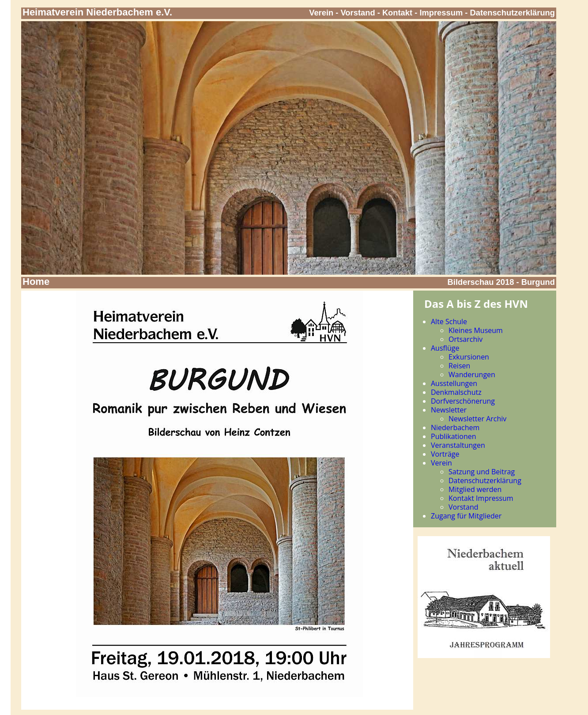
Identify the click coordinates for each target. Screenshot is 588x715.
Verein (321, 13)
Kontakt (397, 13)
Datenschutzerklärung (513, 13)
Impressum (441, 13)
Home (36, 282)
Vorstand (358, 13)
